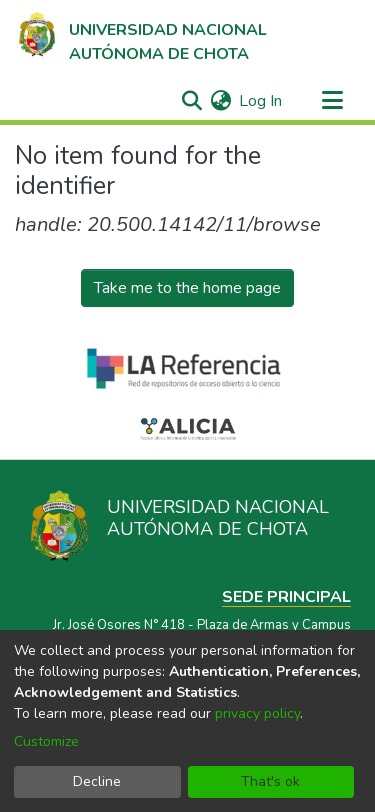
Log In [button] (261, 101)
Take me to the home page (187, 288)
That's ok (270, 781)
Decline (97, 781)
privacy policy (257, 713)
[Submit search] (191, 101)
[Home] (141, 37)
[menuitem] (220, 101)
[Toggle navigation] (332, 101)
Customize (46, 741)
